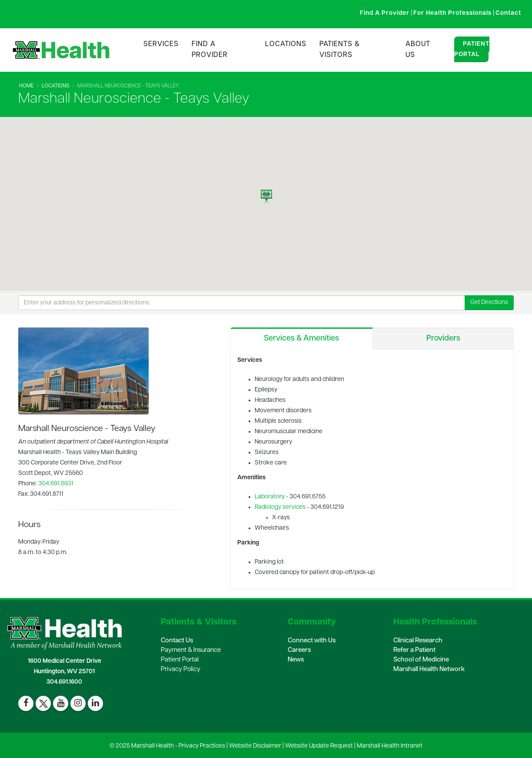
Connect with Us (312, 641)
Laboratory (270, 497)
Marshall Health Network (429, 670)
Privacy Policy (181, 670)
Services (161, 44)
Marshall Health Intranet (390, 746)
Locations (286, 44)
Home (26, 86)
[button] (266, 194)
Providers (443, 339)
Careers (299, 650)
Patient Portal (472, 49)
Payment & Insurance (191, 650)
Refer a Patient (414, 650)
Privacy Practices (202, 746)
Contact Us (177, 641)
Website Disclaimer (255, 746)
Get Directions (489, 302)
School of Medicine (421, 660)
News (296, 660)
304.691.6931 (56, 484)
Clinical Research (418, 641)
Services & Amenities (301, 339)
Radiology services (280, 507)
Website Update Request (319, 746)
